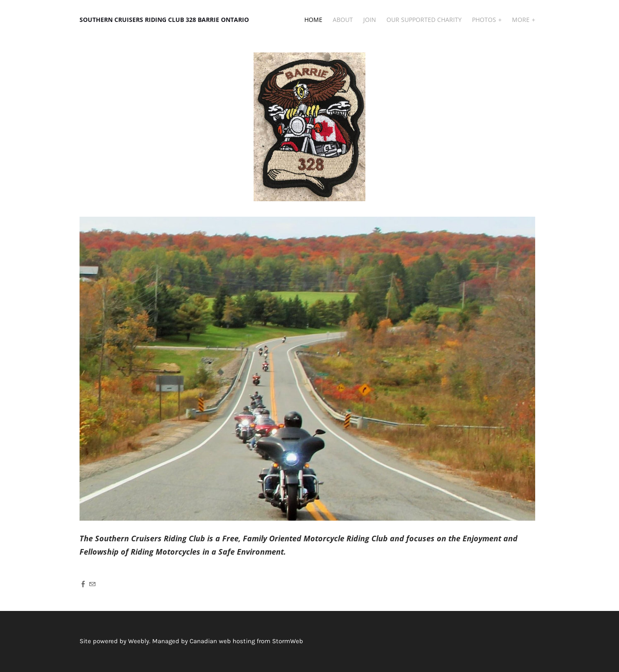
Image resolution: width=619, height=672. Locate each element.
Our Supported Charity (424, 20)
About (343, 20)
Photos (485, 20)
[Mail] (92, 584)
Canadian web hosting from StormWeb (246, 641)
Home (313, 20)
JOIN (370, 20)
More (522, 20)
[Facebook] (83, 584)
